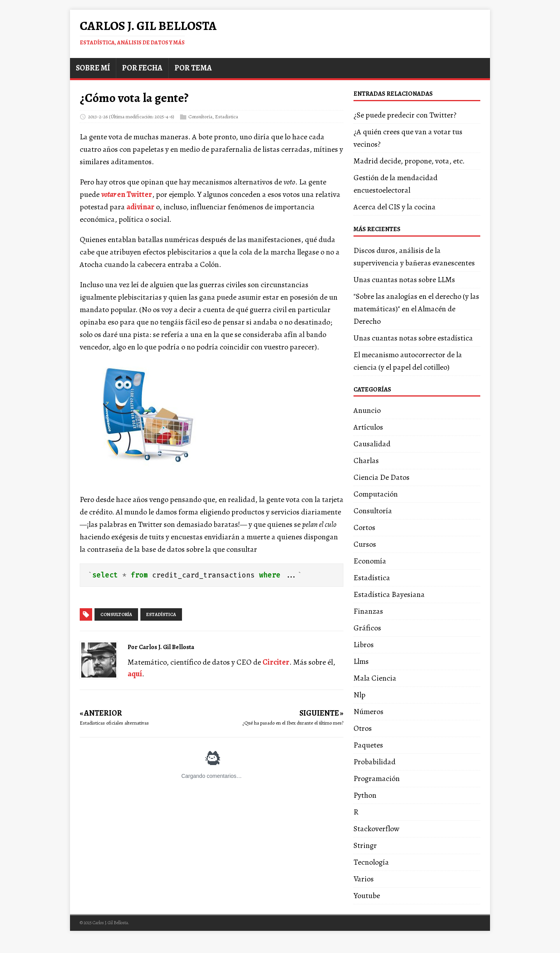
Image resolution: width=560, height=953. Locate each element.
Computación (376, 494)
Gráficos (367, 628)
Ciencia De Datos (381, 477)
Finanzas (368, 611)
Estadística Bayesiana (389, 594)
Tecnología (371, 862)
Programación (377, 778)
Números (368, 712)
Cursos (365, 544)
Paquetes (368, 745)
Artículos (368, 427)
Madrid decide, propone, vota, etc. (409, 161)
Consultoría (200, 116)
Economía (370, 561)
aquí (135, 674)
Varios (364, 879)
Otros (363, 728)
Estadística (227, 116)
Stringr (365, 845)
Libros (364, 645)
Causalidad (372, 444)
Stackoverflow (376, 829)
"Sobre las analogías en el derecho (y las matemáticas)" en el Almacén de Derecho (416, 309)
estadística (161, 614)
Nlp (360, 695)
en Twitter (127, 194)
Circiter (276, 662)
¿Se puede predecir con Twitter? (405, 115)
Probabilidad (374, 762)
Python (365, 795)
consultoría (116, 614)
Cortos (364, 527)
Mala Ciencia (375, 678)
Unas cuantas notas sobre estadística (413, 338)
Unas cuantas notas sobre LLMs (404, 280)
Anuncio (367, 410)
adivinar (140, 207)
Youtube (367, 896)
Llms (361, 661)
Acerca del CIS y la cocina (395, 207)
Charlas (366, 461)
